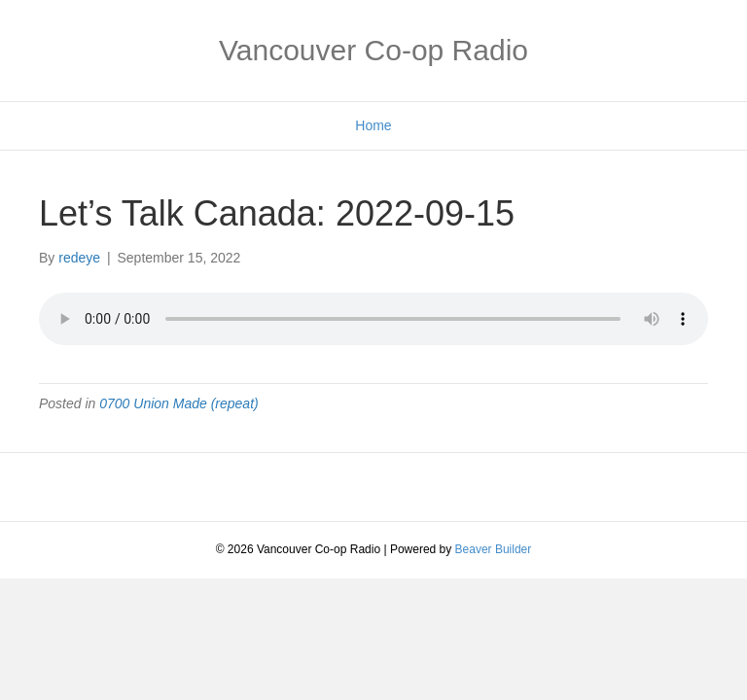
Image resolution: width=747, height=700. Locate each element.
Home (373, 125)
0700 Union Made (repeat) (178, 403)
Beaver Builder (494, 549)
